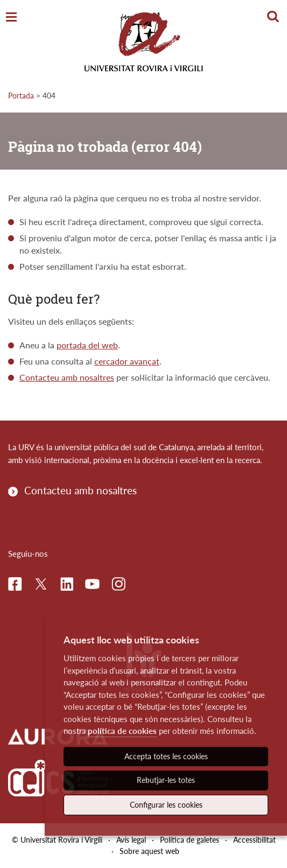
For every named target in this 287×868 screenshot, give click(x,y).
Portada (21, 96)
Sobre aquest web (149, 851)
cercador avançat (127, 361)
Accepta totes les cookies (166, 756)
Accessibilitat (254, 840)
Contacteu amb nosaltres (67, 377)
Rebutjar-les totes (166, 780)
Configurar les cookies (166, 805)
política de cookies (122, 731)
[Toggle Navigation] (11, 17)
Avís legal (131, 840)
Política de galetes (190, 840)
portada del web (87, 345)
